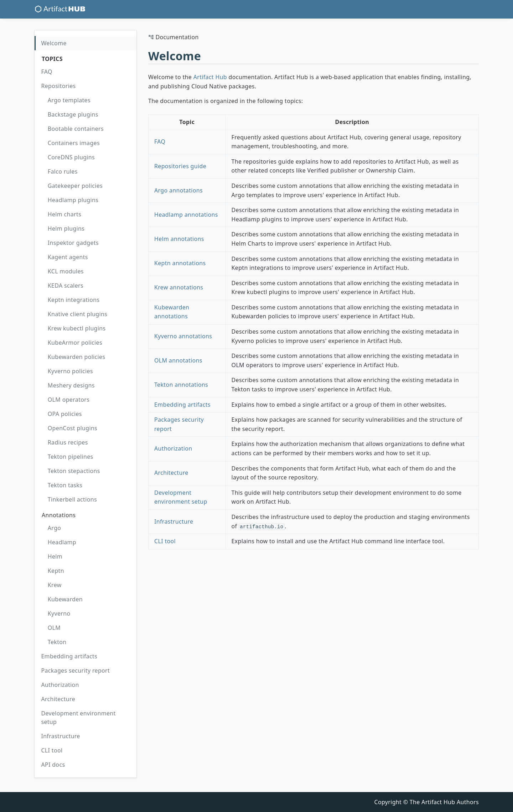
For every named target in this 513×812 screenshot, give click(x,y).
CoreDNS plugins (71, 157)
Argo (55, 528)
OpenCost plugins (72, 428)
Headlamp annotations (186, 215)
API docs (53, 765)
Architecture (58, 699)
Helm (55, 556)
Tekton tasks (65, 485)
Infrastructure (60, 736)
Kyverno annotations (183, 336)
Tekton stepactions (74, 471)
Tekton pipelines (71, 457)
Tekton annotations (181, 385)
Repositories (58, 86)
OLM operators (69, 400)
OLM (54, 628)
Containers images (74, 143)
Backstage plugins (73, 114)
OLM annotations (178, 360)
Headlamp (62, 542)
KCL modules (66, 271)
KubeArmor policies (75, 343)
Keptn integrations (74, 300)
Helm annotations (179, 239)
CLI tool (52, 750)
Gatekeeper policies (75, 186)
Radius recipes (68, 442)
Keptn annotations (180, 263)
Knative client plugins (77, 314)
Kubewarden (65, 599)
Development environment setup (78, 718)
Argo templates (69, 100)
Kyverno (59, 613)
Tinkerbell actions (72, 499)
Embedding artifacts (69, 656)
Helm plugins (66, 228)
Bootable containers (76, 129)
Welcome (54, 43)
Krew (55, 585)
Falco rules (63, 171)
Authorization (60, 685)
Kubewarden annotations (172, 312)
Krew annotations (179, 287)
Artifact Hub (210, 77)
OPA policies (65, 414)
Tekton (57, 642)
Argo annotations (178, 190)
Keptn (56, 571)
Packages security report (75, 670)
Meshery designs (71, 385)
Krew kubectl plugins (77, 328)
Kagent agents (68, 257)
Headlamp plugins (73, 200)
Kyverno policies (70, 371)
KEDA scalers (66, 286)
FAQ (46, 72)
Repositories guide (180, 166)
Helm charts (64, 214)
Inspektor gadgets (73, 243)
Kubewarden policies (77, 357)
